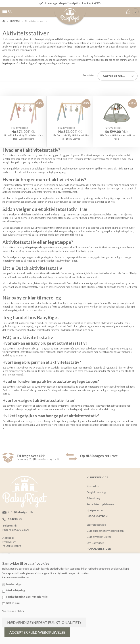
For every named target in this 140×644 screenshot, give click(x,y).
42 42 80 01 (15, 517)
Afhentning (93, 496)
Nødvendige (14, 584)
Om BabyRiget (95, 541)
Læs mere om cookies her (16, 577)
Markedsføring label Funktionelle (27, 597)
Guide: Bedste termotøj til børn (105, 529)
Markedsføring (16, 590)
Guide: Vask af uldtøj (99, 535)
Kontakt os (93, 484)
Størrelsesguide (96, 523)
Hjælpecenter (95, 508)
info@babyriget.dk (20, 511)
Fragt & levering (96, 490)
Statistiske (13, 603)
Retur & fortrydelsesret (101, 502)
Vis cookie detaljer (13, 611)
